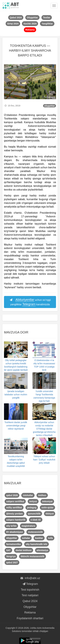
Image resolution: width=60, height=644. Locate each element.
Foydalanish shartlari (30, 618)
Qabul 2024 (30, 601)
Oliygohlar (30, 607)
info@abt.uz (30, 578)
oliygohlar (50, 106)
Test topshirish (30, 590)
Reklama (30, 612)
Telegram (30, 584)
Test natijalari (30, 595)
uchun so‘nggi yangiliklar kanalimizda (30, 302)
